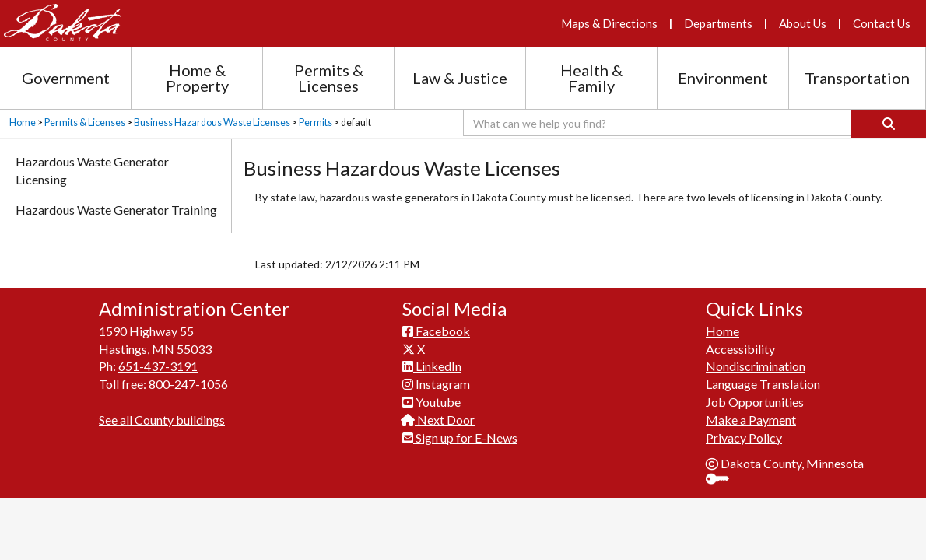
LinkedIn (432, 366)
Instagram (436, 384)
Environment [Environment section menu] (723, 78)
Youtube (431, 402)
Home (23, 122)
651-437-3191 (158, 366)
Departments (718, 23)
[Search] (889, 124)
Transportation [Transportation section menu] (857, 78)
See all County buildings (162, 420)
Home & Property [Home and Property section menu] (197, 78)
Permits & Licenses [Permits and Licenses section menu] (329, 78)
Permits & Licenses (85, 122)
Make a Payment (751, 420)
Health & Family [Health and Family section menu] (591, 78)
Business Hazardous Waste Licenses (212, 122)
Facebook (436, 331)
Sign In (723, 480)
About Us (803, 23)
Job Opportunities (755, 402)
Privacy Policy (744, 437)
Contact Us (882, 23)
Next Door (438, 420)
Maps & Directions (609, 23)
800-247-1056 (188, 384)
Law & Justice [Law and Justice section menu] (460, 78)
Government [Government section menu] (66, 78)
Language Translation (763, 384)
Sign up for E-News (460, 437)
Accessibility (740, 349)
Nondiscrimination (756, 366)
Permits (316, 122)
